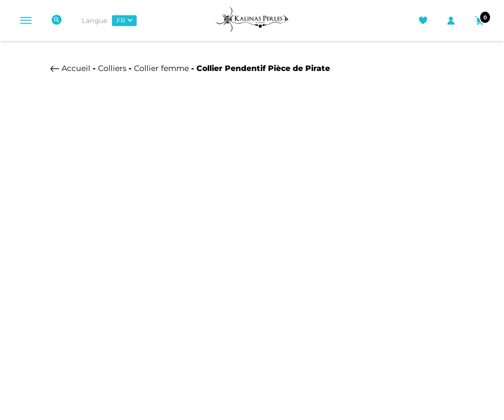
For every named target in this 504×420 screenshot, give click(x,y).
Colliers (112, 68)
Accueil (76, 68)
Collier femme (161, 68)
